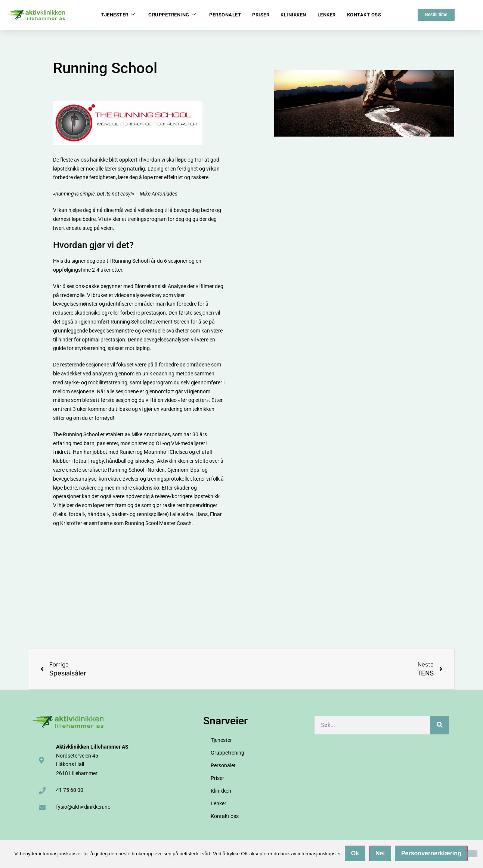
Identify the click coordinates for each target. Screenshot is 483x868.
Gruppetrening (172, 15)
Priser (261, 15)
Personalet (225, 15)
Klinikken (293, 15)
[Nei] (471, 854)
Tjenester (118, 15)
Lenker (327, 15)
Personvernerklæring (432, 854)
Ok (356, 854)
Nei (381, 854)
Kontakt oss (364, 15)
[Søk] (440, 725)
